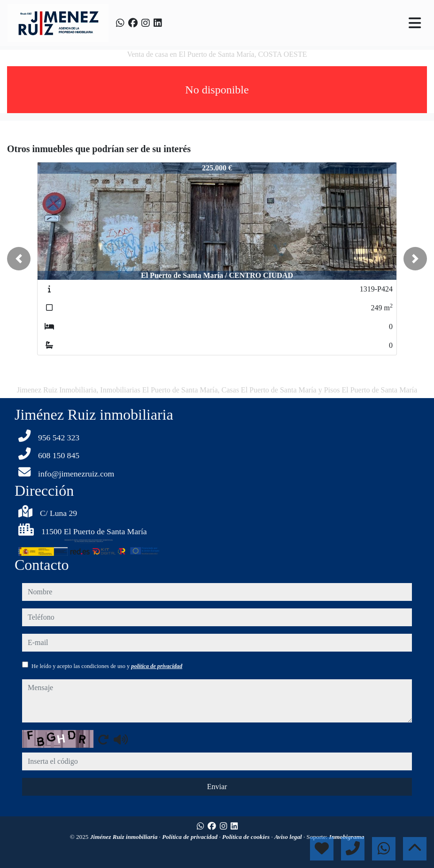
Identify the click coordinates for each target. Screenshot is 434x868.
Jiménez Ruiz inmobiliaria (125, 837)
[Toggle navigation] (415, 23)
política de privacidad (157, 666)
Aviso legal (289, 837)
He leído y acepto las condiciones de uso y (107, 666)
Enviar (217, 787)
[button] (19, 259)
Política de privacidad (190, 837)
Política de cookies (247, 837)
